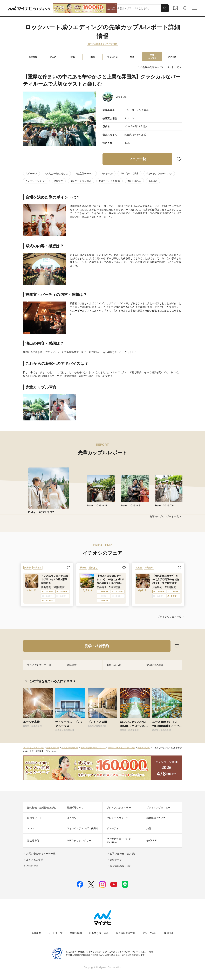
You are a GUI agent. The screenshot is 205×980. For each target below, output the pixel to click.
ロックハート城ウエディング (121, 748)
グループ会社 (150, 933)
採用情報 (169, 933)
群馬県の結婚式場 (70, 748)
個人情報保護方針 (125, 933)
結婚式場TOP (53, 748)
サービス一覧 (55, 933)
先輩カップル (144, 748)
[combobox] (138, 8)
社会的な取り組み (99, 933)
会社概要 (36, 933)
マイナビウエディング (33, 748)
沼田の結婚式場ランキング (93, 748)
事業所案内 (76, 933)
